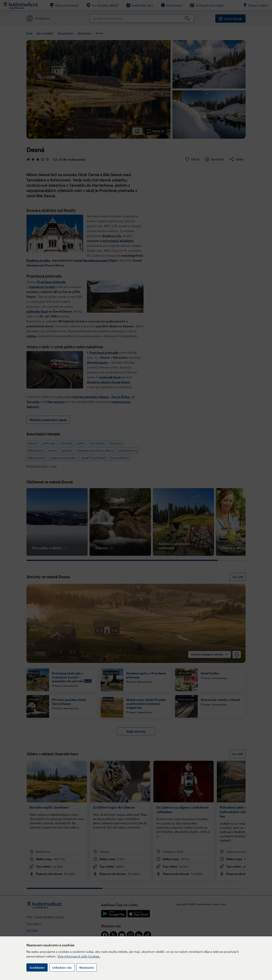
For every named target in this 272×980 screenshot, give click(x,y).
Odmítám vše (62, 967)
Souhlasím (37, 967)
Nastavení (87, 967)
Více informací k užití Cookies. (79, 956)
